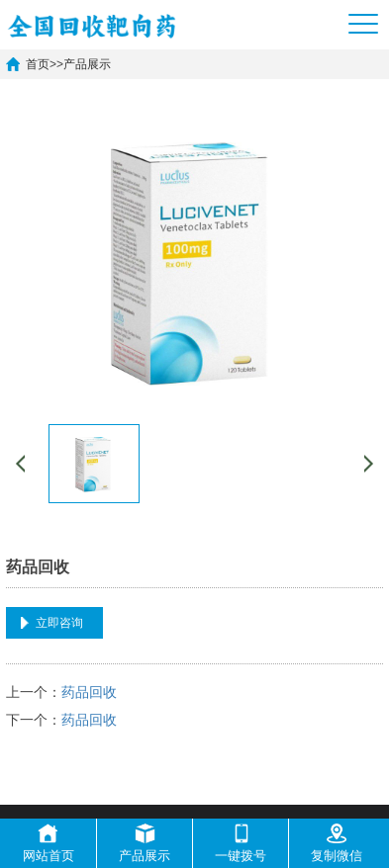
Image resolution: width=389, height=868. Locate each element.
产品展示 (87, 64)
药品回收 (89, 692)
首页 (38, 64)
